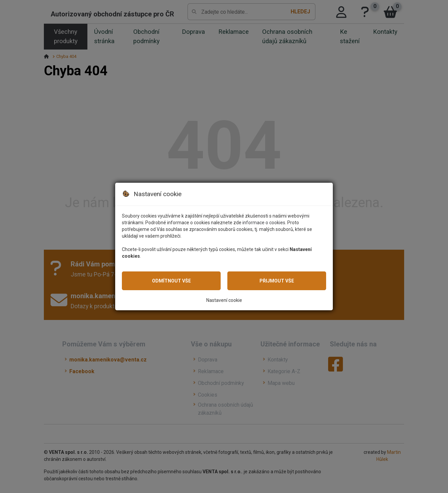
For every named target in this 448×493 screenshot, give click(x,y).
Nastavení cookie (224, 300)
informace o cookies (264, 223)
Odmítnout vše (171, 281)
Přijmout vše (277, 281)
